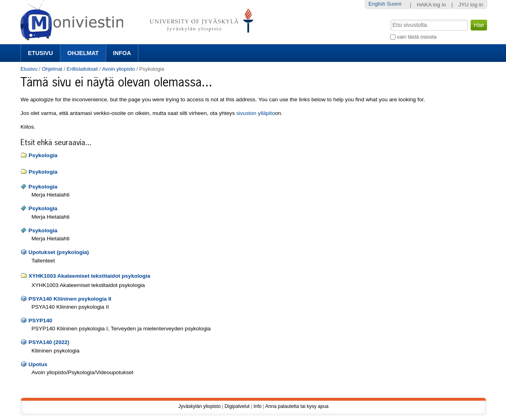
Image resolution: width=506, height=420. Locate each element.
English (377, 4)
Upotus (38, 364)
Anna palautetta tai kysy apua (297, 406)
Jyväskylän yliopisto (199, 406)
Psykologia (43, 155)
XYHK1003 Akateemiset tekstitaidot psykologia (89, 276)
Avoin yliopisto (119, 69)
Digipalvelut (237, 406)
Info (257, 406)
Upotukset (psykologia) (59, 252)
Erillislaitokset (82, 69)
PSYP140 (40, 321)
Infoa (122, 53)
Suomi (394, 4)
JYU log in (471, 5)
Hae (390, 19)
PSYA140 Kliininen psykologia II (70, 299)
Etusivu (40, 53)
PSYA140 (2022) (49, 342)
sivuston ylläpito (256, 113)
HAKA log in (431, 5)
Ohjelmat (83, 53)
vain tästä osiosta (417, 37)
